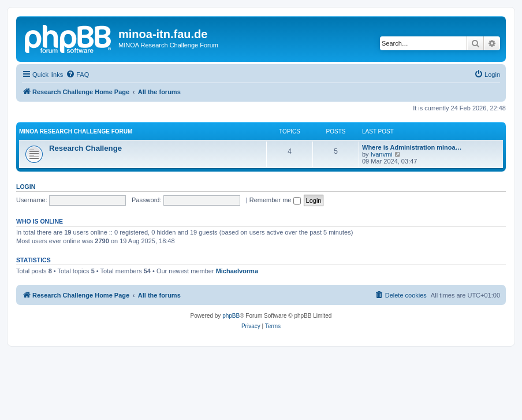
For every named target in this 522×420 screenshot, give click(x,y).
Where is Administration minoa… (412, 147)
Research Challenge (85, 148)
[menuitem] (77, 75)
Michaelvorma (237, 271)
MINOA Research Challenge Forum (76, 131)
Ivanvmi (382, 154)
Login (26, 187)
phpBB (231, 316)
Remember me (275, 200)
